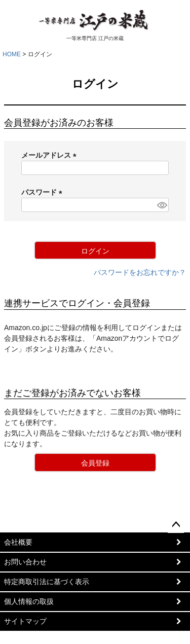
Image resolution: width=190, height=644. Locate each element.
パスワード (44, 192)
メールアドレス (51, 155)
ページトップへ (176, 525)
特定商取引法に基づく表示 (47, 582)
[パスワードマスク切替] (161, 205)
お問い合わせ (25, 562)
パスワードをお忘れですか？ (140, 272)
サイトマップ (25, 621)
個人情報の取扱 (29, 601)
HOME (12, 54)
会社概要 (18, 542)
